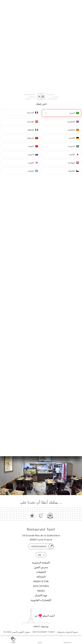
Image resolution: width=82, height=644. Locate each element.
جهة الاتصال (41, 595)
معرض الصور (41, 567)
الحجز (40, 640)
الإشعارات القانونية (41, 600)
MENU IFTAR (41, 581)
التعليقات (41, 572)
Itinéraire (68, 640)
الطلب (13, 640)
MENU (41, 591)
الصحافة (41, 577)
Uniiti (37, 626)
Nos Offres (41, 586)
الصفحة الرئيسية (41, 562)
